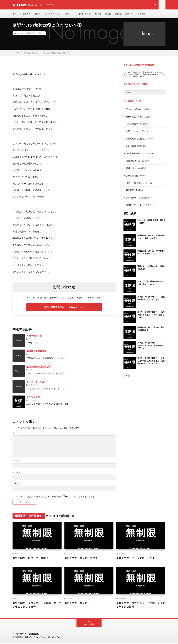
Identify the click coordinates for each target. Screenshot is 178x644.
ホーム (15, 14)
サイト (15, 484)
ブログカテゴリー (53, 14)
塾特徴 (98, 14)
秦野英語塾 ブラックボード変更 (136, 558)
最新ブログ (70, 14)
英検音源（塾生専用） (136, 175)
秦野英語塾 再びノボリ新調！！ (32, 558)
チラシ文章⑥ (33, 398)
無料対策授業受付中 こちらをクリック (64, 308)
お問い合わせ (85, 14)
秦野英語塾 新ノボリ (77, 603)
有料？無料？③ (34, 336)
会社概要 (141, 14)
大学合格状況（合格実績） (138, 124)
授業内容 (27, 14)
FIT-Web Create (33, 638)
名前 (16, 461)
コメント (16, 434)
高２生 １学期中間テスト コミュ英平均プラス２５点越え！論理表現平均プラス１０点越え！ (151, 359)
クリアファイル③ (35, 382)
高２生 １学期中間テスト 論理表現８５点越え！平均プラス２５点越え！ (151, 313)
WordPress (58, 638)
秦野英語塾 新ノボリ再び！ (81, 558)
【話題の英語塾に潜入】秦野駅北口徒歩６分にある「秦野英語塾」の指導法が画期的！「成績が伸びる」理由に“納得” (144, 75)
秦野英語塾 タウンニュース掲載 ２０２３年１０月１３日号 (37, 605)
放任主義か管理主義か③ (39, 367)
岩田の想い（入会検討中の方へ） (141, 139)
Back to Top (89, 624)
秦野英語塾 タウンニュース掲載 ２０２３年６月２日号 (141, 605)
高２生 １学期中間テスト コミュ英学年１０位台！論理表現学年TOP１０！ (151, 344)
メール (17, 473)
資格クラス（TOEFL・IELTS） (140, 182)
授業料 (38, 14)
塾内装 (108, 14)
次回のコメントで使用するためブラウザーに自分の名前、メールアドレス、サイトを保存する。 (54, 497)
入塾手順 (129, 14)
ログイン (127, 375)
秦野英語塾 (34, 634)
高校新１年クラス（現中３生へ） (141, 204)
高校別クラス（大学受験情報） (140, 197)
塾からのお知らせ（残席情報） (140, 110)
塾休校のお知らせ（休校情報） (140, 117)
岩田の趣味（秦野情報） (137, 146)
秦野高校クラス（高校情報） (139, 160)
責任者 (118, 14)
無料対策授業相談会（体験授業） (141, 153)
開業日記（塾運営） (36, 34)
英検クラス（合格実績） (137, 168)
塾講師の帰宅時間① (36, 352)
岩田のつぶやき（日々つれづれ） (141, 131)
